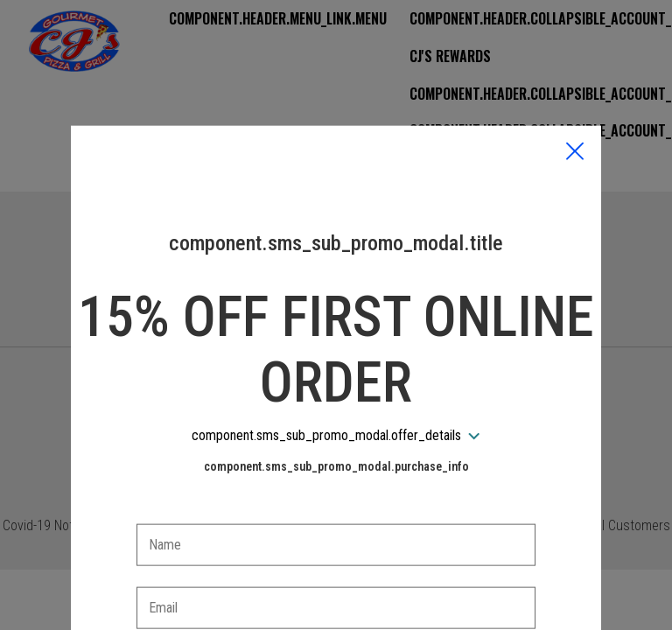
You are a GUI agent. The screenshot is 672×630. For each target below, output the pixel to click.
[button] (575, 71)
